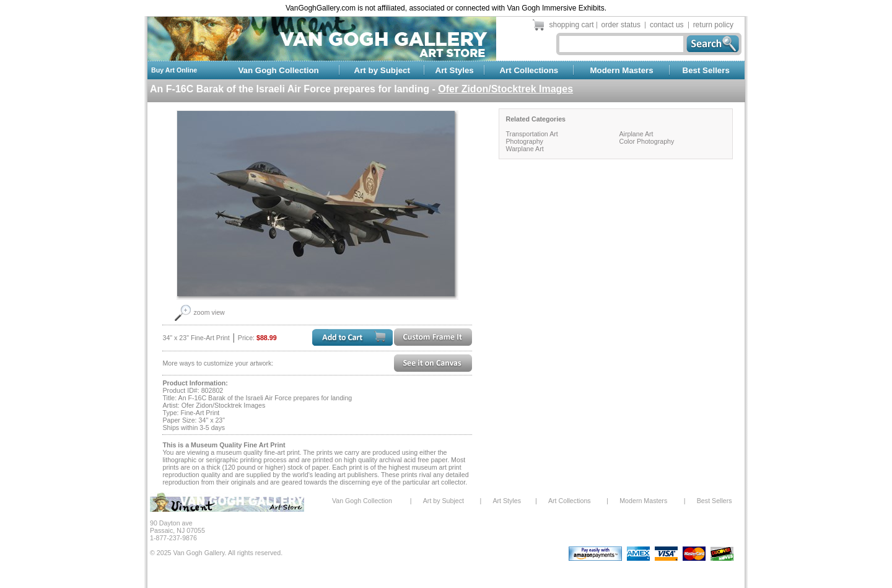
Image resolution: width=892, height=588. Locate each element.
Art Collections (529, 70)
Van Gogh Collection (278, 70)
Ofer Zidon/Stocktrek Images (505, 89)
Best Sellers (706, 70)
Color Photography (646, 141)
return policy (713, 25)
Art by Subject (382, 70)
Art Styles (455, 70)
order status (621, 25)
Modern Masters (621, 70)
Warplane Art (524, 149)
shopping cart (572, 25)
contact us (667, 25)
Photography (524, 141)
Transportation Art (531, 134)
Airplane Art (636, 134)
